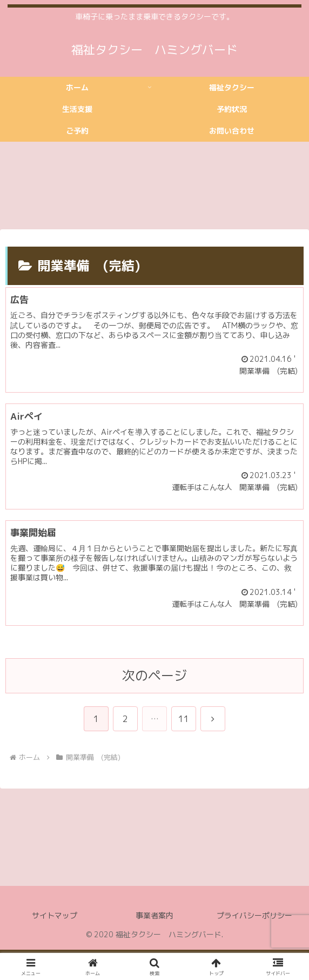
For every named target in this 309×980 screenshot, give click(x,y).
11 (184, 719)
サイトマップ (55, 915)
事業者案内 (154, 915)
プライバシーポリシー (254, 915)
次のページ (154, 676)
